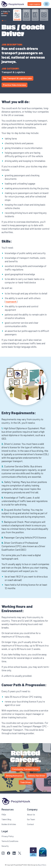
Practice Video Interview (14, 85)
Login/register (34, 4)
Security (5, 846)
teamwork (11, 302)
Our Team (31, 819)
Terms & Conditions (10, 841)
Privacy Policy (8, 836)
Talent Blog (6, 819)
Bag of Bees (42, 865)
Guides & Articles (9, 824)
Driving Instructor (14, 776)
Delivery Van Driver (37, 776)
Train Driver (26, 782)
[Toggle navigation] (46, 4)
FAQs (4, 814)
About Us (31, 814)
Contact (30, 824)
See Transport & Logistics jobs (17, 78)
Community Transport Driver (25, 769)
